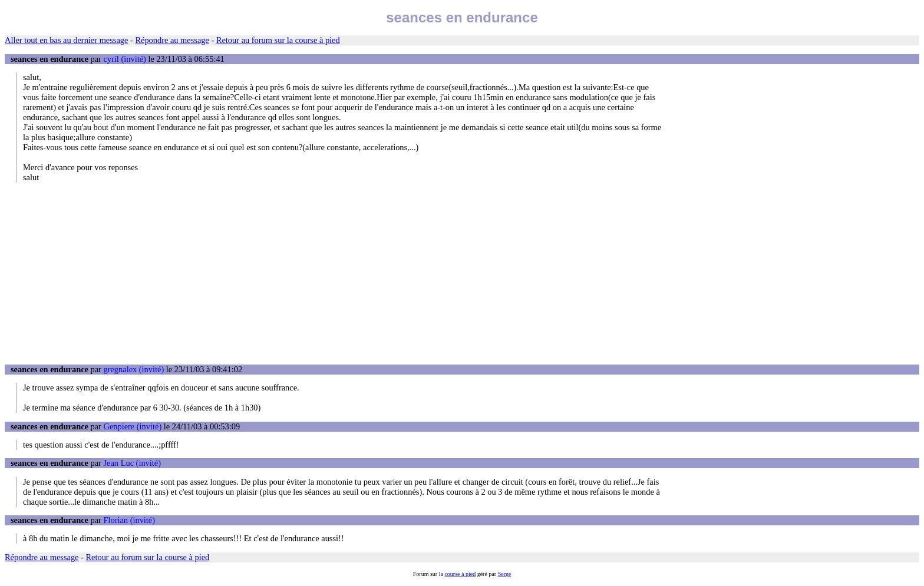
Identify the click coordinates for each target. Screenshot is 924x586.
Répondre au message (172, 40)
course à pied (460, 574)
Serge (505, 574)
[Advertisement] (462, 273)
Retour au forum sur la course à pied (278, 40)
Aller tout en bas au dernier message (66, 40)
